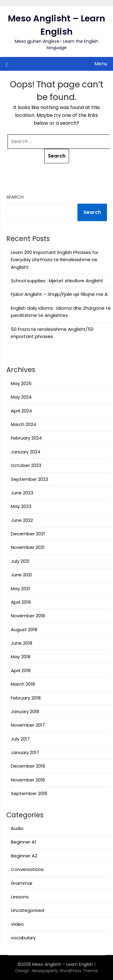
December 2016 (28, 766)
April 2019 (21, 602)
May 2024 (21, 397)
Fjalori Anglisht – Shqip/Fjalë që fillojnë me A (59, 294)
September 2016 (29, 793)
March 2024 (24, 424)
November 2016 (28, 780)
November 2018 (28, 616)
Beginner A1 (24, 842)
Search (15, 197)
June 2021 (21, 575)
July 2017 (20, 739)
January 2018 (25, 711)
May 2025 (21, 383)
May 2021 (20, 589)
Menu (101, 64)
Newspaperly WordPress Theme (65, 971)
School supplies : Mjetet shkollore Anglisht (57, 281)
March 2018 (23, 684)
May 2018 (21, 657)
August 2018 (24, 629)
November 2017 (28, 725)
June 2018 (22, 643)
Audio (17, 828)
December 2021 (28, 534)
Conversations (27, 869)
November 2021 (28, 547)
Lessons (20, 897)
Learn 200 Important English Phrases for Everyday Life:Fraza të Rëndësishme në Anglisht (55, 260)
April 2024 (21, 411)
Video (17, 924)
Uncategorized (28, 910)
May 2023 (21, 506)
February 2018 (26, 698)
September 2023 (30, 479)
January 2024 (26, 452)
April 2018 (21, 670)
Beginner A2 (24, 856)
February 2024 (26, 438)
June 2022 (22, 520)
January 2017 (25, 752)
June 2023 (22, 493)
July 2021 (20, 561)
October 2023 (26, 465)
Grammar (22, 883)
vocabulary (23, 938)
